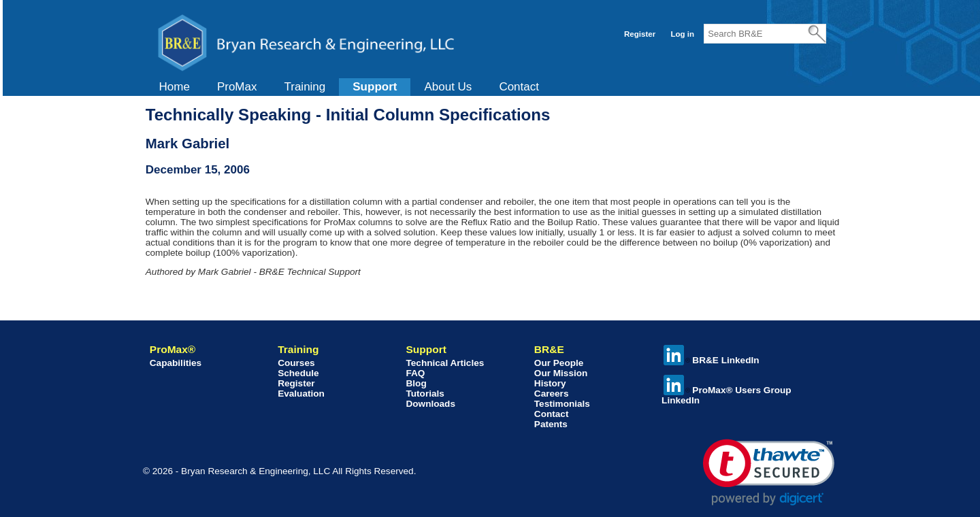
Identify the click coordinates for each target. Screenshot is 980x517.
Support (375, 87)
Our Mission (561, 373)
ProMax (237, 87)
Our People (559, 363)
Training (305, 87)
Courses (296, 363)
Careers (552, 394)
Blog (416, 383)
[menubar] (349, 87)
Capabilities (176, 363)
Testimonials (562, 404)
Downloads (430, 404)
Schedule (298, 373)
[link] (769, 472)
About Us (448, 87)
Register (640, 34)
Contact (519, 87)
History (550, 383)
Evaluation (301, 394)
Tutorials (425, 394)
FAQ (415, 373)
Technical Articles (445, 363)
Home (175, 87)
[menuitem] (175, 87)
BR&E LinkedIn (711, 360)
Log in (682, 34)
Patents (551, 424)
